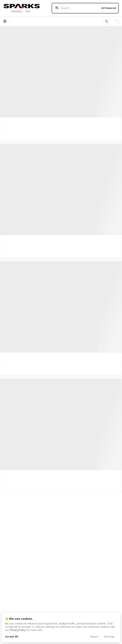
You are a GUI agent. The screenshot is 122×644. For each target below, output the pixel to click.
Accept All (12, 637)
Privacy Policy (18, 630)
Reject (95, 637)
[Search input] (85, 8)
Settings (109, 637)
